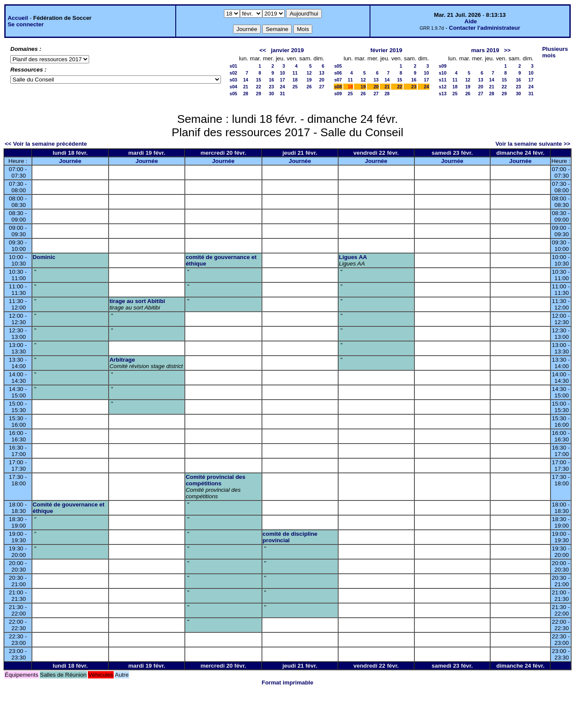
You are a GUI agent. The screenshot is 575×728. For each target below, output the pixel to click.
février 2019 (386, 50)
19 (309, 80)
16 (271, 80)
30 (271, 94)
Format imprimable (288, 683)
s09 (338, 94)
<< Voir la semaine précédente (46, 144)
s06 (338, 73)
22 (258, 87)
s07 (338, 80)
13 (322, 73)
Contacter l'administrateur (484, 28)
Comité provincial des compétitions (216, 480)
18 (295, 80)
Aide (471, 21)
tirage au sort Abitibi (137, 301)
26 (309, 87)
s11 (443, 80)
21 (246, 87)
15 (258, 80)
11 (295, 73)
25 (295, 87)
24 (283, 87)
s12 (443, 87)
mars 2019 (485, 50)
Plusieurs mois (555, 52)
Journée (70, 161)
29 (258, 94)
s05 (233, 94)
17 (283, 80)
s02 (233, 73)
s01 (233, 66)
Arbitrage (122, 360)
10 (283, 73)
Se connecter (26, 24)
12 (309, 73)
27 (322, 87)
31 (283, 94)
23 (271, 87)
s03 (233, 80)
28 (246, 94)
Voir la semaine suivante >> (533, 144)
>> (507, 50)
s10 (443, 73)
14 (246, 80)
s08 (338, 87)
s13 (443, 94)
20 (322, 80)
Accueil (18, 18)
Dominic (44, 257)
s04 (233, 87)
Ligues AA (353, 257)
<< (263, 50)
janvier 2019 (287, 50)
